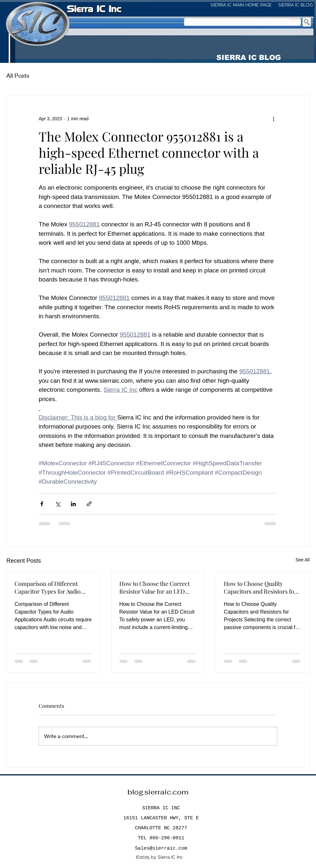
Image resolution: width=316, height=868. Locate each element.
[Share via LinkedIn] (73, 504)
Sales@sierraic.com (161, 848)
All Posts (18, 75)
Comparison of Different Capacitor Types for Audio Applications (48, 587)
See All (302, 560)
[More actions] (273, 119)
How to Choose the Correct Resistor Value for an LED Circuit (154, 587)
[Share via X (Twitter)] (58, 504)
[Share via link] (89, 504)
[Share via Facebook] (42, 504)
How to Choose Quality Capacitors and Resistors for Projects (260, 587)
